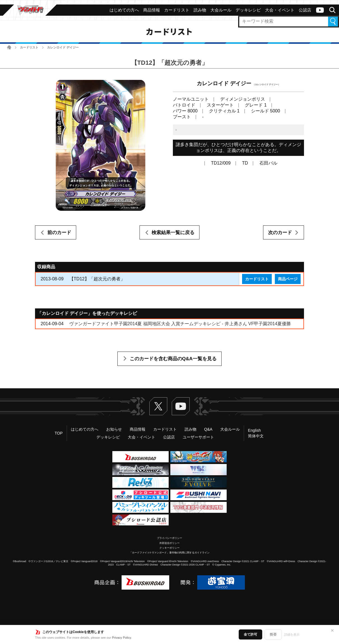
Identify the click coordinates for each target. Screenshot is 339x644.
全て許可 (250, 634)
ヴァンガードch (320, 10)
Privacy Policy (122, 638)
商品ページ (288, 279)
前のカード (59, 233)
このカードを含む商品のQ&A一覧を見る (173, 359)
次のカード (280, 233)
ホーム (9, 47)
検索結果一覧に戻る (173, 233)
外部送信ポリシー (169, 543)
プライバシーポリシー (169, 538)
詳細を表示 (292, 634)
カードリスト (29, 47)
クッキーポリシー (169, 548)
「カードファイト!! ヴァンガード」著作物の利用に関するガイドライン (170, 553)
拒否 (273, 634)
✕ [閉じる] (332, 631)
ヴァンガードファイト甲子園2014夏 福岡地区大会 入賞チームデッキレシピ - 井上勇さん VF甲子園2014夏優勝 (180, 324)
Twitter (158, 406)
